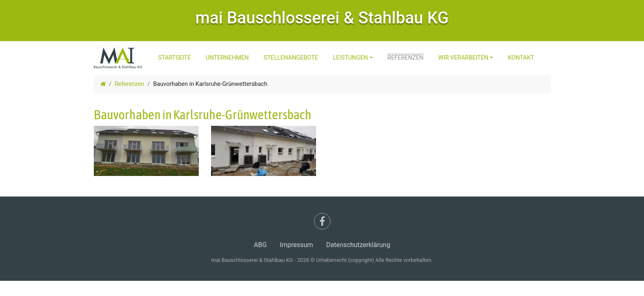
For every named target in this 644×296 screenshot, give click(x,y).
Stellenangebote (291, 58)
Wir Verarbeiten (463, 58)
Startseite (174, 58)
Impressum (296, 245)
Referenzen (406, 58)
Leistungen (350, 58)
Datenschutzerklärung (358, 245)
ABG (260, 245)
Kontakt (521, 58)
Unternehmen (227, 58)
